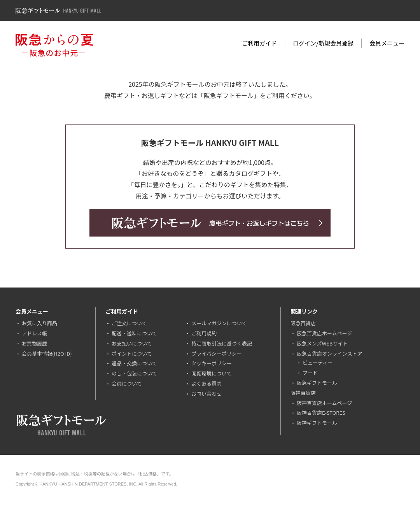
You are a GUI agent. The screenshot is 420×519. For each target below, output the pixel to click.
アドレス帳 (34, 333)
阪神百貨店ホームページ (324, 403)
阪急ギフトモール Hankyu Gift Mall (58, 11)
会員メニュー (387, 43)
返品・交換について (134, 363)
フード (310, 373)
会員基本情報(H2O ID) (47, 353)
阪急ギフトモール (317, 383)
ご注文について (129, 323)
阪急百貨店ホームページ (324, 333)
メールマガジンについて (219, 323)
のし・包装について (134, 373)
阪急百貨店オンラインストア (330, 353)
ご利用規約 (204, 333)
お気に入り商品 (39, 323)
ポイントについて (132, 353)
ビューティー (318, 362)
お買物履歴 (34, 343)
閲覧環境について (212, 373)
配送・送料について (134, 333)
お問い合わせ (206, 394)
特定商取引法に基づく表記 (222, 343)
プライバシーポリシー (217, 353)
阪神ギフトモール (317, 423)
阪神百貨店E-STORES (321, 413)
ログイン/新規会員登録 (323, 43)
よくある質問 (206, 383)
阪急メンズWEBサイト (322, 343)
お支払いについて (132, 343)
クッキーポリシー (212, 363)
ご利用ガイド (259, 43)
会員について (127, 383)
